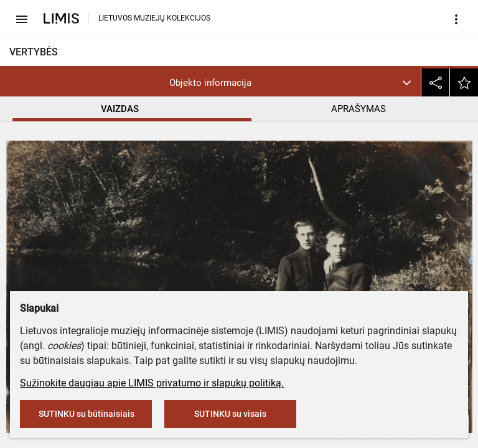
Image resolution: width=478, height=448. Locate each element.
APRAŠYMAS (358, 109)
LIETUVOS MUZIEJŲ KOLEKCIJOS (154, 18)
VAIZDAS (120, 109)
